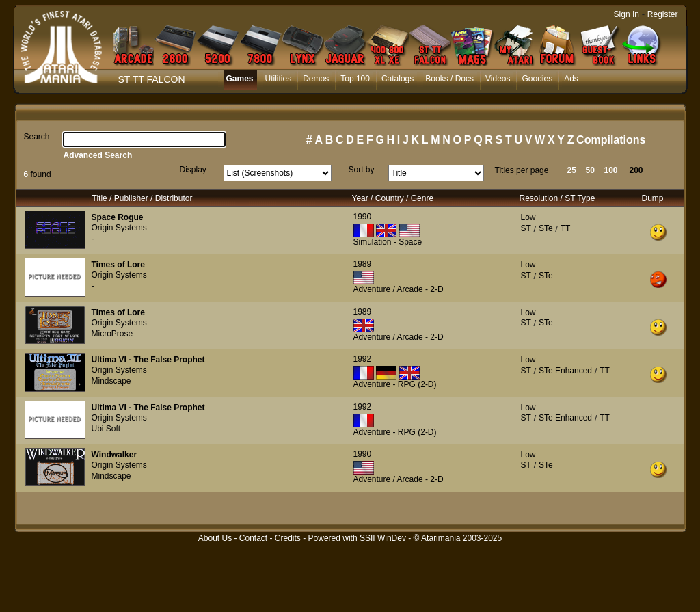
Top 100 (355, 79)
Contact (253, 538)
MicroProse (112, 334)
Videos (498, 79)
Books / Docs (449, 79)
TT (566, 228)
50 (590, 170)
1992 (363, 359)
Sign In (627, 14)
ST (526, 228)
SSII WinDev (383, 538)
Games (240, 79)
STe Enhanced (565, 371)
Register (663, 14)
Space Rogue (118, 217)
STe (546, 228)
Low (528, 217)
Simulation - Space (388, 242)
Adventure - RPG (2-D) (395, 384)
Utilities (279, 79)
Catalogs (398, 79)
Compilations (611, 140)
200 (636, 170)
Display (193, 170)
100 (611, 170)
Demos (316, 79)
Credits (288, 538)
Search (37, 137)
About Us (215, 538)
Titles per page (522, 170)
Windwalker (115, 455)
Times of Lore (118, 265)
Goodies (537, 79)
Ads (571, 79)
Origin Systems (119, 228)
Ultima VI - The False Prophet (148, 360)
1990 (363, 217)
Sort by (362, 170)
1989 (363, 264)
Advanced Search (98, 155)
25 (572, 170)
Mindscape (111, 381)
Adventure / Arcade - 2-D (399, 289)
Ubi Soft (106, 429)
